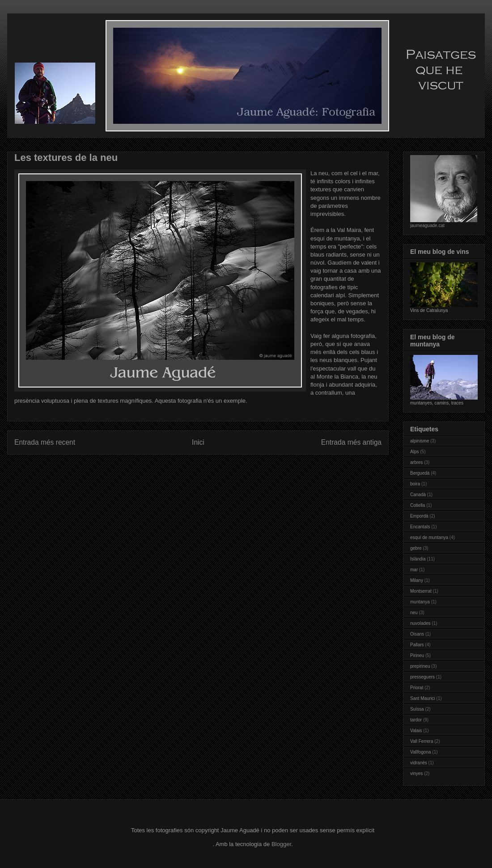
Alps (414, 452)
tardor (416, 720)
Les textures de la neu (66, 158)
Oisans (417, 634)
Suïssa (417, 709)
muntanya (420, 602)
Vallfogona (421, 752)
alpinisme (420, 441)
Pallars (417, 645)
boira (415, 484)
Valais (416, 731)
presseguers (422, 677)
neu (414, 613)
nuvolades (420, 623)
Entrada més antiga (351, 442)
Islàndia (418, 559)
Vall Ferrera (422, 741)
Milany (417, 580)
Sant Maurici (423, 698)
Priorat (417, 688)
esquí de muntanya (429, 537)
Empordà (419, 516)
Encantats (420, 527)
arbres (416, 462)
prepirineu (420, 666)
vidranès (419, 763)
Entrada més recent (45, 442)
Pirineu (417, 655)
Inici (198, 442)
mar (414, 570)
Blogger (281, 844)
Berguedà (420, 473)
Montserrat (421, 591)
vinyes (416, 773)
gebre (416, 548)
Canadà (418, 495)
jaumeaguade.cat (427, 225)
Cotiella (418, 505)
